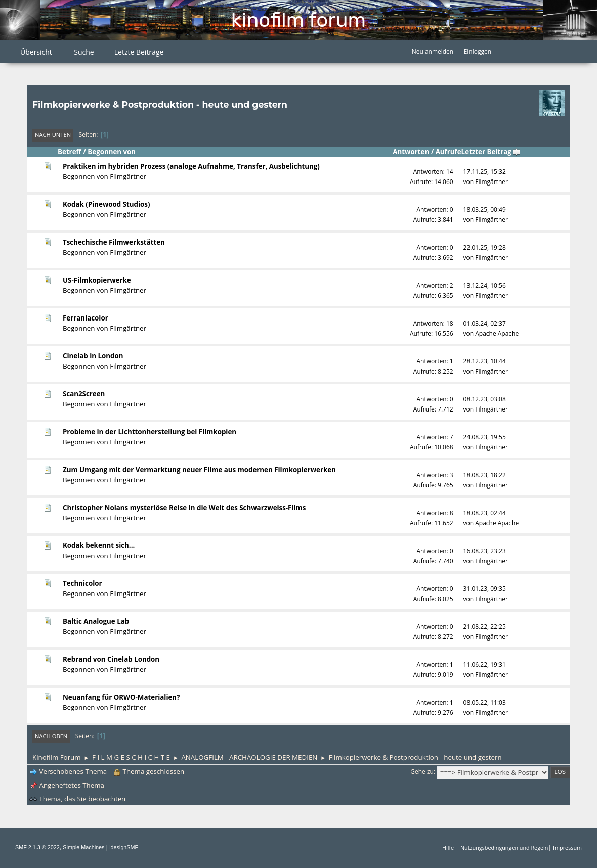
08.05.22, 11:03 (485, 702)
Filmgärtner (128, 176)
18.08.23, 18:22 (485, 475)
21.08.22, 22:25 (485, 627)
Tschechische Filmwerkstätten (114, 242)
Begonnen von (112, 152)
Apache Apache (497, 333)
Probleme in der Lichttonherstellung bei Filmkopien (150, 432)
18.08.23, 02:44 (485, 513)
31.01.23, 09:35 (485, 589)
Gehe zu (422, 772)
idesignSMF (124, 847)
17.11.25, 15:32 (485, 172)
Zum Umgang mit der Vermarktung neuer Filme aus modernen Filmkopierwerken (199, 470)
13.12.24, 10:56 (485, 285)
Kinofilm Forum (298, 20)
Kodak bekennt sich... (99, 545)
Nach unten (53, 135)
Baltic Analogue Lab (96, 621)
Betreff (70, 152)
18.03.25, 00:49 (485, 210)
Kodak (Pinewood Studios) (106, 204)
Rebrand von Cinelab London (111, 659)
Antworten (411, 152)
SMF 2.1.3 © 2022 (37, 847)
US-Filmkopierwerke (97, 280)
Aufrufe (449, 152)
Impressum (567, 848)
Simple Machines (83, 847)
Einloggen (478, 51)
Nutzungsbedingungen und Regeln (504, 848)
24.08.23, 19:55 (485, 437)
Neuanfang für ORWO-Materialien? (121, 697)
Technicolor (82, 583)
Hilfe (448, 848)
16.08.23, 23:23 (485, 551)
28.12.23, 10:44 (485, 361)
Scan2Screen (84, 394)
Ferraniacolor (86, 318)
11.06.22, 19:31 (485, 665)
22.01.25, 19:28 (485, 247)
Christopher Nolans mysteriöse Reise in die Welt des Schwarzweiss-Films (184, 508)
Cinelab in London (93, 356)
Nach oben (51, 736)
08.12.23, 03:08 (485, 399)
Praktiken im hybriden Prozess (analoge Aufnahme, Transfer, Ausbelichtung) (191, 166)
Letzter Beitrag (491, 152)
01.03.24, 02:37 (485, 323)
